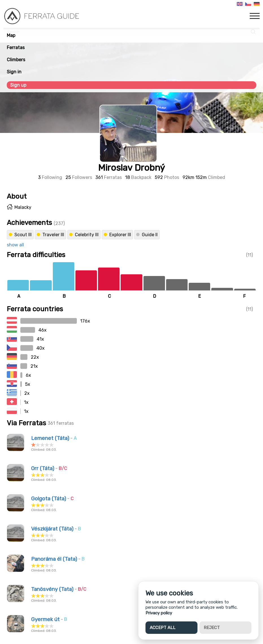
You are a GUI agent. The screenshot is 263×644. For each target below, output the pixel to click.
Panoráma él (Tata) (54, 559)
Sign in (14, 72)
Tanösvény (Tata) (52, 589)
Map (11, 35)
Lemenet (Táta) (50, 438)
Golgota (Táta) (49, 499)
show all (15, 245)
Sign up (18, 85)
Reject (212, 628)
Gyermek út (45, 619)
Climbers (16, 60)
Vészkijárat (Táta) (52, 529)
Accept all (163, 628)
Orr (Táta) (43, 468)
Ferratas (16, 48)
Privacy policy (159, 613)
